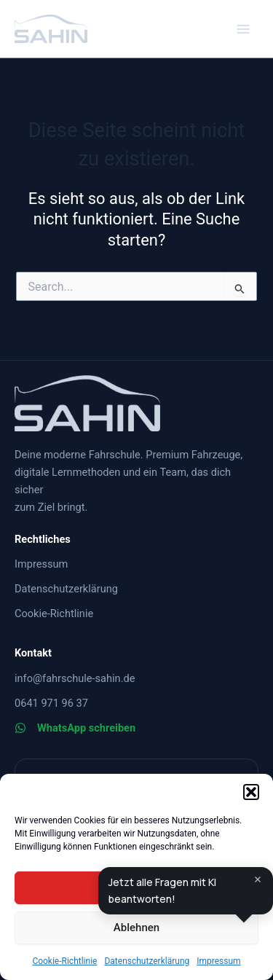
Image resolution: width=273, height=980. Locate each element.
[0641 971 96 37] (51, 703)
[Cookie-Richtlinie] (54, 614)
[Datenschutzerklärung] (66, 589)
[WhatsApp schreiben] (75, 728)
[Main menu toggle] (243, 29)
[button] (251, 792)
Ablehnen (136, 928)
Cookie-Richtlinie (64, 961)
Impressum (218, 961)
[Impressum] (41, 564)
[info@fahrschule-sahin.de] (75, 678)
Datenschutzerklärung (147, 961)
